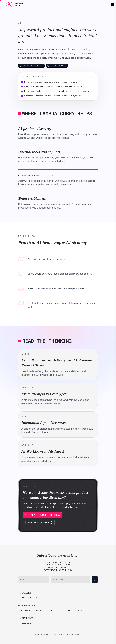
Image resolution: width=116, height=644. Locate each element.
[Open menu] (112, 5)
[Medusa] (54, 610)
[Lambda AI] (39, 610)
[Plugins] (25, 610)
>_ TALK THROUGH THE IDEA (42, 515)
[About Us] (25, 623)
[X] (36, 598)
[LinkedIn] (25, 598)
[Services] (67, 610)
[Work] (80, 610)
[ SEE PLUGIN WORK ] (39, 523)
